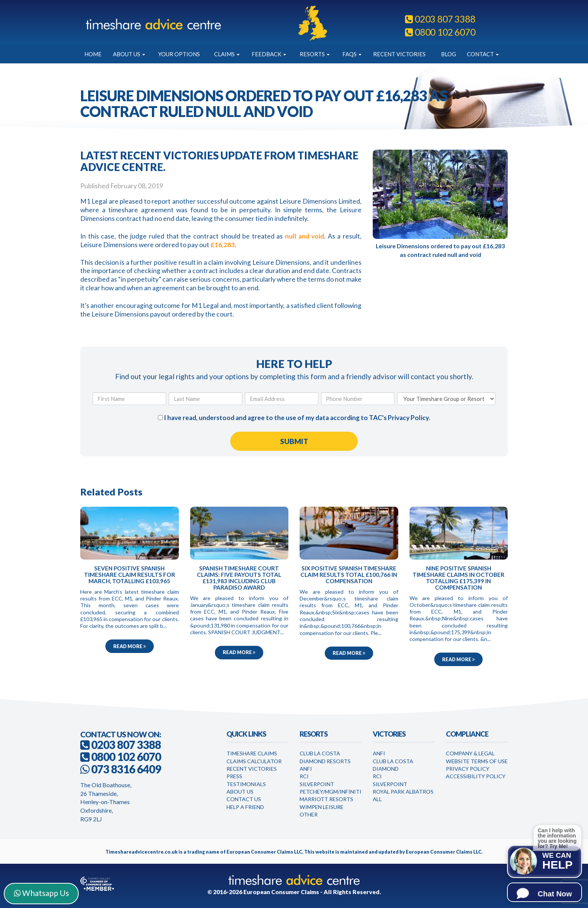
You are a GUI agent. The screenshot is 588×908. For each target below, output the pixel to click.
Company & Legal (470, 753)
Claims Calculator (254, 761)
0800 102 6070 (440, 32)
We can (557, 861)
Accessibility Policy (476, 776)
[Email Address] (282, 399)
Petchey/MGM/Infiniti (331, 792)
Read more (130, 646)
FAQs (352, 54)
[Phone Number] (358, 399)
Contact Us (244, 799)
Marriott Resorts (326, 799)
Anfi (306, 769)
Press (234, 776)
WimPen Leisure (322, 807)
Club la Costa (393, 761)
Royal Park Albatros (403, 792)
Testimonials (246, 784)
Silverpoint (317, 784)
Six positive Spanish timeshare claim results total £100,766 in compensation (349, 574)
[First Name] (129, 399)
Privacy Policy (408, 418)
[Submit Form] (294, 441)
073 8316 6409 (126, 769)
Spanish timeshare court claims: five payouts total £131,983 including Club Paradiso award (239, 578)
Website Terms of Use (477, 761)
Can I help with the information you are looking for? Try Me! (557, 838)
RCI (304, 776)
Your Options (179, 54)
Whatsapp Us (41, 893)
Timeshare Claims (252, 753)
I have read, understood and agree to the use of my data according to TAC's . (294, 418)
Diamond (386, 769)
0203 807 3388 (440, 19)
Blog (448, 54)
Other (309, 814)
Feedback (269, 54)
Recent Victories (399, 54)
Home (93, 54)
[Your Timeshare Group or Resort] (446, 399)
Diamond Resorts (325, 761)
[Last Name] (205, 399)
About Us (129, 54)
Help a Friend (245, 807)
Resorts (315, 54)
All (377, 799)
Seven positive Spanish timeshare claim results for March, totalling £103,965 (130, 574)
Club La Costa (320, 753)
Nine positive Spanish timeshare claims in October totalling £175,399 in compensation (458, 578)
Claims (227, 54)
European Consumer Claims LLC (264, 852)
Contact (483, 54)
